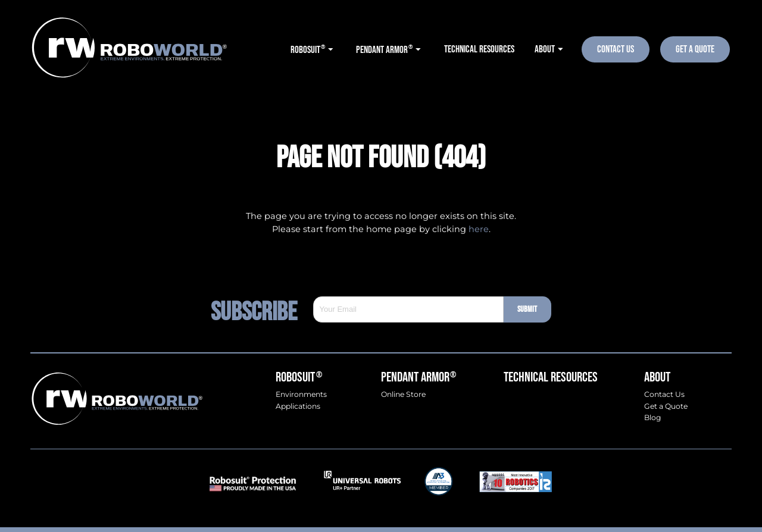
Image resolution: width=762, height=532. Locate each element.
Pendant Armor (419, 378)
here (479, 229)
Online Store (403, 395)
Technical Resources (551, 378)
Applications (298, 406)
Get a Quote (666, 406)
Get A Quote (695, 49)
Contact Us (616, 49)
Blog (652, 418)
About (657, 378)
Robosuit (299, 378)
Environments (301, 395)
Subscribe (262, 309)
